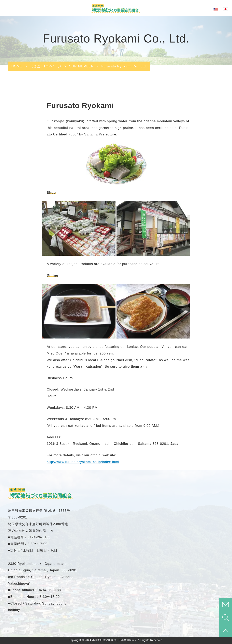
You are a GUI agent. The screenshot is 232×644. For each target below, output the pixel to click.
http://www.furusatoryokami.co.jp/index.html (83, 462)
